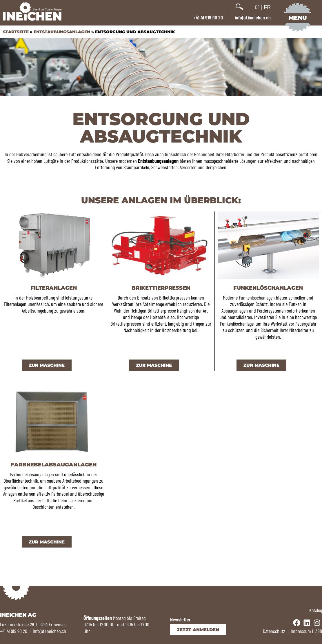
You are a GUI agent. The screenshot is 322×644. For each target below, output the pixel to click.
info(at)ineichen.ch (253, 17)
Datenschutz (274, 631)
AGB (319, 631)
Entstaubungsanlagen (62, 32)
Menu (298, 18)
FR (267, 7)
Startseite (16, 32)
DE (257, 7)
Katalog (316, 610)
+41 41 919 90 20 (208, 17)
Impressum (301, 631)
